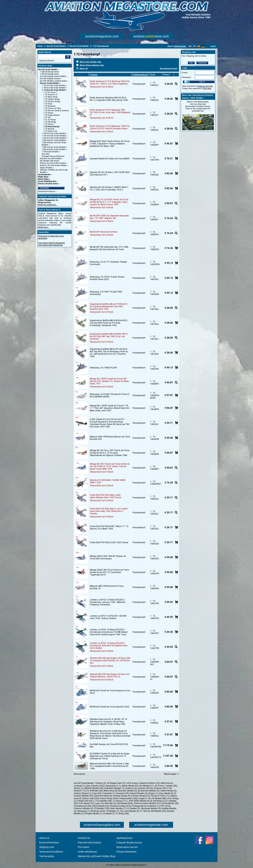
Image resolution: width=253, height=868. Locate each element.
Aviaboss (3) (131, 788)
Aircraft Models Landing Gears (53, 81)
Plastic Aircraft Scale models (53, 163)
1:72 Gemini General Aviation (56, 111)
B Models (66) (96, 791)
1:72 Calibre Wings (52, 99)
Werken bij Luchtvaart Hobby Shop (97, 856)
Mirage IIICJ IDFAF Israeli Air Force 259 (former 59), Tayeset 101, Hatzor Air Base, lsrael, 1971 (109, 381)
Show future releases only (90, 65)
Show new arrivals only (89, 62)
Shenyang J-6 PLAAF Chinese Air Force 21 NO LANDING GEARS (110, 395)
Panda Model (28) (170, 803)
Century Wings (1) (82, 793)
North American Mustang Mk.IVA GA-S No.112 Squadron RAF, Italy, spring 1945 (109, 99)
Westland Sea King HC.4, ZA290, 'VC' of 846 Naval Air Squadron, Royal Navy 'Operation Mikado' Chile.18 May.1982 (108, 722)
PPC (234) (166, 806)
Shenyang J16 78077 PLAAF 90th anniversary (106, 293)
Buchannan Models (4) (148, 791)
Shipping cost (47, 847)
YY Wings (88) (122, 814)
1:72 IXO (47, 117)
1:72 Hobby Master (52, 115)
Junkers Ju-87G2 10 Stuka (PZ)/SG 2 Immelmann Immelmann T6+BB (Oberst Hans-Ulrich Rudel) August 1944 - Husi (109, 632)
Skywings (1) (83, 811)
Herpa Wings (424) (109, 798)
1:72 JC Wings (50, 120)
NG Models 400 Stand (49, 161)
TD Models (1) (113, 811)
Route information (49, 843)
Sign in (202, 82)
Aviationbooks (44, 175)
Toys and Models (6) (130, 811)
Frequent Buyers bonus (129, 843)
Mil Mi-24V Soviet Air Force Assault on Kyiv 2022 (110, 692)
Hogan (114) (145, 798)
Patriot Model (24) (100, 806)
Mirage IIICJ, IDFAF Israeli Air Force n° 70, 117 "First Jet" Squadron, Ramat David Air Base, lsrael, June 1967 (110, 408)
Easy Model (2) (166, 793)
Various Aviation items (48, 184)
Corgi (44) (96, 793)
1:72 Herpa (48, 113)
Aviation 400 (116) (163, 788)
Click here (207, 88)
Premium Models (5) (83, 808)
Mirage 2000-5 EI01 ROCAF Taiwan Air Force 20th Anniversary (108, 557)
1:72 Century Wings (52, 101)
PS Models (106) (102, 808)
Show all (82, 69)
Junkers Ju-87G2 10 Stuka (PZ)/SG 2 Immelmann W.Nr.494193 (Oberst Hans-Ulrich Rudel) (109, 646)
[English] (194, 46)
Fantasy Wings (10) (141, 796)
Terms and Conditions (51, 852)
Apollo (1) (78, 788)
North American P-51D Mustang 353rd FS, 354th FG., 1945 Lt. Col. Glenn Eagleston (110, 83)
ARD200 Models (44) (94, 788)
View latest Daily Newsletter (51, 245)
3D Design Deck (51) (117, 783)
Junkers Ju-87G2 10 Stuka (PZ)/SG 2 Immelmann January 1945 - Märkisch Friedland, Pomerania (108, 602)
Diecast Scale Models (49, 83)
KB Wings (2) (159, 801)
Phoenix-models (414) (120, 806)
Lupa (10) (99, 803)
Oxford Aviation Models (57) (147, 803)
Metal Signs (43, 179)
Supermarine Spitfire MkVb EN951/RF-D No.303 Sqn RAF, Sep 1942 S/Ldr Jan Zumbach (109, 336)
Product (94, 75)
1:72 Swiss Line (50, 131)
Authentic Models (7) (114, 788)
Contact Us (84, 838)
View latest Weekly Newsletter (52, 243)
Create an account (205, 86)
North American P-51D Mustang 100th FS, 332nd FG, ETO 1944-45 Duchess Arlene (110, 127)
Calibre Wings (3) (168, 791)
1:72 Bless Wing (50, 97)
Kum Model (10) (86, 803)
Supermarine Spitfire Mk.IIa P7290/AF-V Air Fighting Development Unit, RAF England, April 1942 (109, 307)
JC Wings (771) (120, 801)
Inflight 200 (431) (86, 801)
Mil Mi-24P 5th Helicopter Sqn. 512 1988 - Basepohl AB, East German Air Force (109, 248)
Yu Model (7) (109, 814)
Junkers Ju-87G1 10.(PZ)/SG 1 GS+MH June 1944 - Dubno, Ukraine (108, 617)
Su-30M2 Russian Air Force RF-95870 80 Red (109, 746)
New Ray (45, 154)
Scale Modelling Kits (47, 181)
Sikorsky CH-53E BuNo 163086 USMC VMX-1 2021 (108, 481)
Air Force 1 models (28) (166, 786)
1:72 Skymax (49, 129)
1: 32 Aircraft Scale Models (54, 85)
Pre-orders (84, 847)
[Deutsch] (203, 46)
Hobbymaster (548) (128, 798)
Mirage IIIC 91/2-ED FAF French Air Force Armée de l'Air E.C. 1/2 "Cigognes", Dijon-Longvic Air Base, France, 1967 (109, 202)
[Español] (199, 46)
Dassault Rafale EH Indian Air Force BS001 (110, 159)
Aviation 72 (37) (81, 791)
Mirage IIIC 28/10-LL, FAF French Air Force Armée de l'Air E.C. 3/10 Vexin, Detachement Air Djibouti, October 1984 (110, 453)
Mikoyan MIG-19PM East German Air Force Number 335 (110, 438)
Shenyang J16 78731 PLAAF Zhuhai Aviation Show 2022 (107, 278)
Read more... (44, 227)
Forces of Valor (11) (160, 796)
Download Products (47, 191)
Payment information (89, 843)
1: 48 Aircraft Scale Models (54, 88)
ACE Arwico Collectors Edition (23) (143, 783)
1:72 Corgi (48, 104)
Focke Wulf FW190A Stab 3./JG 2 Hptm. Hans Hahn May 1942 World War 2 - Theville (109, 511)
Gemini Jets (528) (91, 798)
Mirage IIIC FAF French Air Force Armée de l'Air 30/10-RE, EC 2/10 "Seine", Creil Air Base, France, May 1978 (110, 466)
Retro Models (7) (118, 808)
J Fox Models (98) (103, 801)
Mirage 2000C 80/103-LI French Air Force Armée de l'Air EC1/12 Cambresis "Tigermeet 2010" (109, 572)
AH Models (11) (147, 786)
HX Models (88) (159, 798)
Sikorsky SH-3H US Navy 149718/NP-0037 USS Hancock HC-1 (110, 174)
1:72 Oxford (48, 124)
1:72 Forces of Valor (52, 108)
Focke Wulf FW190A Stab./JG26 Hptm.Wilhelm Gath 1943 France (105, 496)
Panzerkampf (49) (82, 806)
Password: (186, 77)
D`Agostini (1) (109, 793)
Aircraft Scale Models (48, 69)
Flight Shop (43, 177)
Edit (191, 63)
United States (180, 46)
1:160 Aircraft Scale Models (54, 138)
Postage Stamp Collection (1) (146, 806)
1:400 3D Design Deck (49, 74)
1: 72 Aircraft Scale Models (54, 90)
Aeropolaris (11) (113, 786)
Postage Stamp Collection (53, 156)
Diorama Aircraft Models (51, 159)
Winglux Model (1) (93, 814)
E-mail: (185, 73)
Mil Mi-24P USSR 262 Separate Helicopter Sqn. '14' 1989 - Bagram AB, (109, 217)
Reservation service (127, 847)
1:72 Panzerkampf (51, 127)
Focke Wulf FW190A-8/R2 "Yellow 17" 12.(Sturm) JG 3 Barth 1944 (109, 528)
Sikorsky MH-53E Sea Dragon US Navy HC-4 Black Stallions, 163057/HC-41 (110, 675)
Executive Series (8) (103, 796)
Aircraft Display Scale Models (53, 76)
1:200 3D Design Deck (49, 72)
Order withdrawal (87, 852)
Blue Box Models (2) (128, 791)
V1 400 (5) (145, 811)
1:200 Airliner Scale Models (54, 140)
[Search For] (52, 57)
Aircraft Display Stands (50, 79)
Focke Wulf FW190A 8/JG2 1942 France (109, 542)
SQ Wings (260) (98, 811)
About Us (44, 838)
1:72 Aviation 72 (50, 95)
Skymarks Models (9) (151, 808)
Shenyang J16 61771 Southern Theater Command (108, 263)
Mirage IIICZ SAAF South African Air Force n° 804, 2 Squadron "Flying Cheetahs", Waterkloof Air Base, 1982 (110, 144)
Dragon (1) (153, 793)
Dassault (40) (123, 793)
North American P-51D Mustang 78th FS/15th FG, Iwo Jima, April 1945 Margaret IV (110, 112)
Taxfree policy (47, 856)
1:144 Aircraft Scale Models (54, 136)
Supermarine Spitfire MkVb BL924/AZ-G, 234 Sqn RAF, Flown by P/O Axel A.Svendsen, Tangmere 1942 (109, 323)
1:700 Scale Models (50, 152)
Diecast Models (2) (139, 793)
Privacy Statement (126, 852)
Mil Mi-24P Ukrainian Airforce (104, 232)
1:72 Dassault (49, 106)
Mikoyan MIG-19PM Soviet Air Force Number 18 (107, 587)
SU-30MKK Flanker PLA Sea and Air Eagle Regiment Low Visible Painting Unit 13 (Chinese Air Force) (109, 756)
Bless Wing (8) (111, 791)
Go (68, 57)
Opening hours (124, 838)
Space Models (46, 168)
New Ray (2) (110, 803)
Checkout (202, 63)
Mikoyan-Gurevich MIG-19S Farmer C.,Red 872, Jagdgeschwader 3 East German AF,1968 (109, 766)
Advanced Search (47, 61)
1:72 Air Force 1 (50, 92)
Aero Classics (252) (95, 786)
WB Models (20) (158, 811)
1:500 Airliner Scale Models (54, 149)
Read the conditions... (48, 205)
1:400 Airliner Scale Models (54, 147)
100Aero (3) (100, 783)
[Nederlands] (190, 46)
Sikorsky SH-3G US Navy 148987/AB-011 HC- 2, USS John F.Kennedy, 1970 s (109, 188)
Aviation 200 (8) (145, 788)
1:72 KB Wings (50, 122)
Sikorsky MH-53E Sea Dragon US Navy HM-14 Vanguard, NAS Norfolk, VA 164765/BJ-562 (110, 661)
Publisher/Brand (140, 75)
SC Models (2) (133, 808)
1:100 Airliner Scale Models (54, 133)
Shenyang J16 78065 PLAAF (103, 368)
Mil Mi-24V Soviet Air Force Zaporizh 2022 (110, 707)
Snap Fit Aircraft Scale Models (53, 165)
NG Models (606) (125, 803)
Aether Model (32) (130, 786)
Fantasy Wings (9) (122, 796)
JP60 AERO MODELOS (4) (140, 801)
